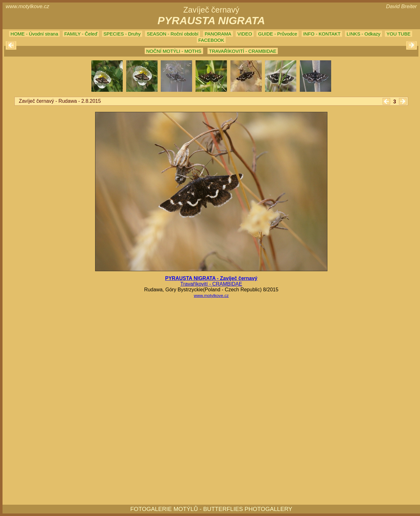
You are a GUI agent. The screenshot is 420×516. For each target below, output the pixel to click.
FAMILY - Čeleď (81, 34)
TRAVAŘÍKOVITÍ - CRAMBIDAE (243, 51)
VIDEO (245, 34)
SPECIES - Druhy (122, 34)
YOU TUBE (398, 34)
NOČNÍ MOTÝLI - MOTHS (174, 51)
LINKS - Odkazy (363, 34)
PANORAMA (218, 34)
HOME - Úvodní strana (35, 34)
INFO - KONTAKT (322, 34)
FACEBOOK (211, 40)
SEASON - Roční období (172, 34)
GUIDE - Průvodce (277, 34)
